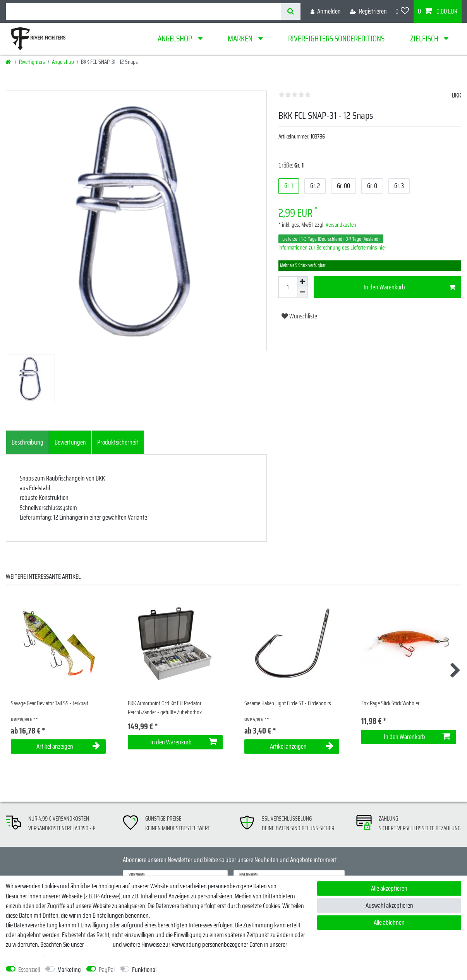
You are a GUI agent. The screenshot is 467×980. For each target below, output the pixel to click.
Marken (241, 38)
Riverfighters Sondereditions (336, 38)
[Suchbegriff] (143, 11)
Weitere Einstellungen (188, 970)
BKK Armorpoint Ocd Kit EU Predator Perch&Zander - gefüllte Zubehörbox (165, 708)
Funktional (144, 970)
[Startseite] (9, 62)
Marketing (69, 970)
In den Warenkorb (409, 287)
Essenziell (29, 970)
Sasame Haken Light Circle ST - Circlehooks (288, 704)
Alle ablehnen (389, 922)
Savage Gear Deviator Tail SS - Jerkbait (50, 704)
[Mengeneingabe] (288, 287)
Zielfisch (425, 38)
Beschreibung (27, 442)
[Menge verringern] (302, 292)
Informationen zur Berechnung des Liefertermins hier (332, 248)
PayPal (107, 970)
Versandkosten (340, 225)
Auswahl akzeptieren (389, 905)
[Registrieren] (368, 11)
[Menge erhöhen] (302, 282)
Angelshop (176, 38)
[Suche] (291, 11)
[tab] (27, 443)
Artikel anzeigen (68, 746)
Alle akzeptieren (389, 888)
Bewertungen (70, 442)
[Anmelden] (326, 11)
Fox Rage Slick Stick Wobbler (390, 704)
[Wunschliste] (402, 11)
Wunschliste (299, 316)
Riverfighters (32, 62)
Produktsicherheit (118, 442)
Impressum (98, 944)
